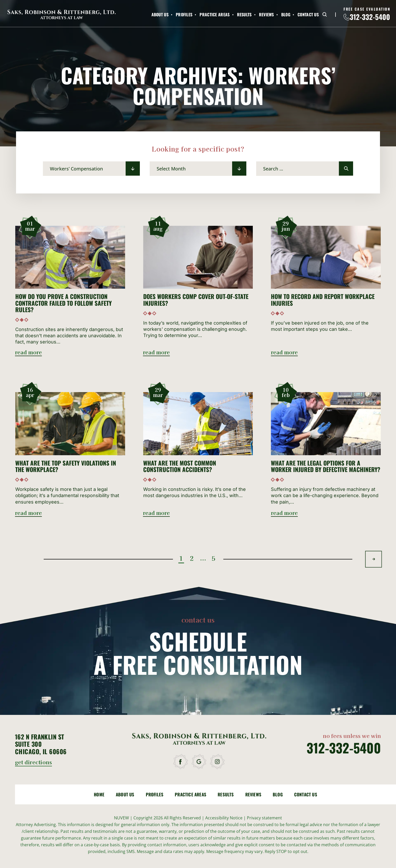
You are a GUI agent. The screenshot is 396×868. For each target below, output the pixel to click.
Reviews (266, 14)
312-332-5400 (370, 17)
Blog (286, 14)
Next (374, 559)
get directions (33, 763)
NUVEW (121, 818)
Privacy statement (264, 818)
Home (99, 794)
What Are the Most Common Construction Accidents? (180, 466)
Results (244, 14)
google (199, 762)
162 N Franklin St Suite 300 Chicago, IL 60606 (41, 744)
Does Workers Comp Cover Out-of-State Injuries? (196, 300)
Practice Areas (215, 14)
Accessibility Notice (224, 818)
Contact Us (308, 14)
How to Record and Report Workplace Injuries (323, 300)
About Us (160, 14)
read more (28, 353)
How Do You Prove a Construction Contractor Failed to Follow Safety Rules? (63, 303)
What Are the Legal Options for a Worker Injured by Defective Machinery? (326, 466)
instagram (218, 762)
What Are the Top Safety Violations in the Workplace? (66, 466)
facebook (181, 762)
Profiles (184, 14)
